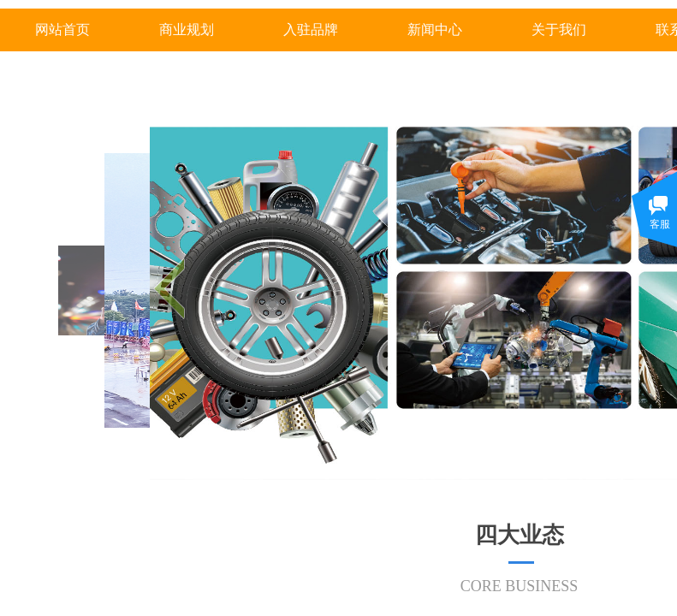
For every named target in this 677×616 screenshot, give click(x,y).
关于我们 (559, 30)
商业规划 (187, 30)
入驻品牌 (311, 30)
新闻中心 (435, 30)
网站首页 (62, 30)
